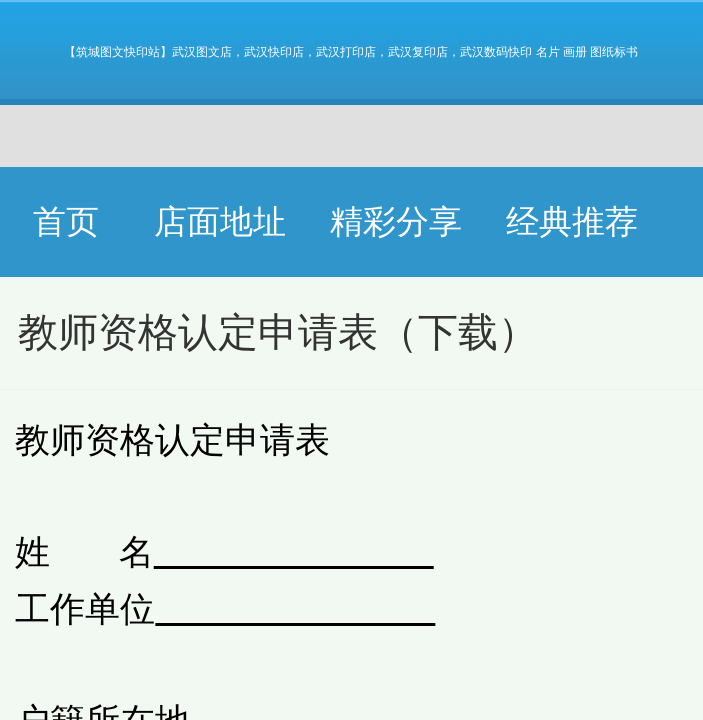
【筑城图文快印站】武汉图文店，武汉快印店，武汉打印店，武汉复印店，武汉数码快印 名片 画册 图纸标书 (351, 52)
